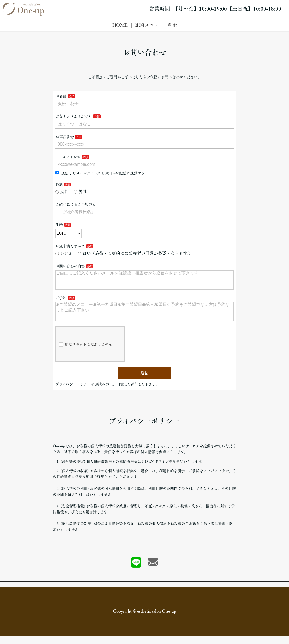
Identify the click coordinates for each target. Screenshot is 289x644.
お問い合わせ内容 (70, 266)
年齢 (59, 224)
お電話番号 (65, 137)
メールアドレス (68, 157)
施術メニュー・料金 (156, 25)
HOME (120, 25)
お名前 (61, 96)
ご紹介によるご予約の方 (76, 204)
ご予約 (61, 302)
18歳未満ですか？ (70, 246)
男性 (80, 191)
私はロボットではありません (85, 353)
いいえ (64, 253)
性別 (59, 184)
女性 (62, 191)
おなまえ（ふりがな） (74, 116)
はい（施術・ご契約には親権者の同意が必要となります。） (135, 253)
